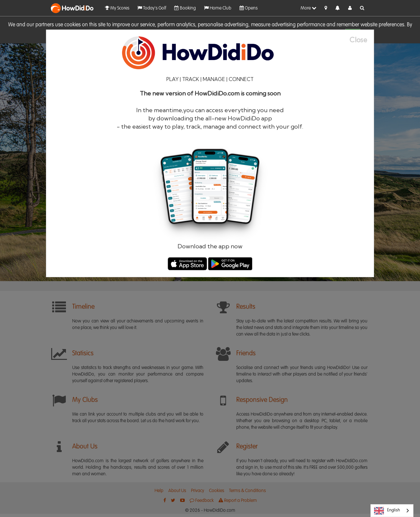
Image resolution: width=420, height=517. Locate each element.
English (387, 511)
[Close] (362, 40)
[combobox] (392, 511)
